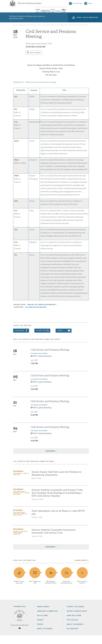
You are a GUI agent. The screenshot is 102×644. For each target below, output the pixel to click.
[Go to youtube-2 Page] (20, 637)
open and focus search (90, 13)
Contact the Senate (76, 615)
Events (63, 13)
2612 (16, 118)
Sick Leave (17, 483)
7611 (16, 263)
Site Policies (72, 628)
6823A (16, 168)
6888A (16, 184)
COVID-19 (26, 482)
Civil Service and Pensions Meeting (50, 358)
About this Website (75, 633)
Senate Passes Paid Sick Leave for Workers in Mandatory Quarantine (56, 482)
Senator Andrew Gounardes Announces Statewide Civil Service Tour (54, 540)
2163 (16, 105)
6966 (16, 209)
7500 (16, 251)
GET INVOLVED (73, 637)
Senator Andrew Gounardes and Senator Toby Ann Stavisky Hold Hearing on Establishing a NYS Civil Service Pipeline (57, 501)
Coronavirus (18, 482)
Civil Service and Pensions (45, 313)
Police (20, 524)
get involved (77, 5)
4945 (16, 130)
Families (31, 313)
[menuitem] (15, 13)
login (90, 5)
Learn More (80, 569)
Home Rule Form (74, 624)
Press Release (18, 480)
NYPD (15, 524)
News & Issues (15, 13)
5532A (16, 149)
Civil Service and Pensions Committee (20, 541)
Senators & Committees (34, 13)
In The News (18, 519)
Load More (50, 459)
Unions (16, 540)
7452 (16, 238)
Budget (40, 628)
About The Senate (77, 13)
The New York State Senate (30, 5)
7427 (16, 219)
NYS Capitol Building (42, 365)
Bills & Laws (52, 13)
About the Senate (45, 637)
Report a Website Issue (77, 620)
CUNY (22, 501)
